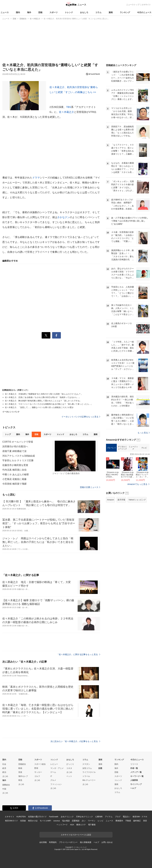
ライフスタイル (89, 772)
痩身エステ (81, 825)
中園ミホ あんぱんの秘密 (16, 474)
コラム (98, 12)
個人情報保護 (86, 842)
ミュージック (133, 448)
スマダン (86, 764)
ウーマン (92, 821)
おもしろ (84, 12)
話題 (100, 768)
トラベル (86, 776)
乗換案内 (119, 821)
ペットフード (62, 825)
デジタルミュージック (122, 448)
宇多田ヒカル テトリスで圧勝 (18, 460)
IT (51, 776)
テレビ (144, 448)
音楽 (20, 772)
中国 (4, 789)
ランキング (125, 12)
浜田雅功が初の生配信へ (15, 446)
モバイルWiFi (45, 821)
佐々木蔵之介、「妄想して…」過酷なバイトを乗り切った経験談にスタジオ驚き (39, 407)
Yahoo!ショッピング (137, 500)
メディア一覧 (136, 772)
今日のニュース (144, 12)
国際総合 (6, 785)
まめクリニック (67, 817)
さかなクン (63, 217)
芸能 (40, 12)
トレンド (69, 12)
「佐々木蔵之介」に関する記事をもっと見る (78, 654)
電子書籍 (92, 825)
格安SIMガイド (11, 821)
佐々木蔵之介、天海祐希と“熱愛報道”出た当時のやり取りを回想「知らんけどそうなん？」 (44, 394)
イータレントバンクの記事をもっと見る (81, 417)
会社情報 (43, 842)
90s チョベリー (89, 780)
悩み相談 (66, 821)
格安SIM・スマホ (140, 817)
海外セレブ (23, 776)
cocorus (57, 821)
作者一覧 (134, 768)
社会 (4, 764)
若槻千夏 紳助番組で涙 (14, 451)
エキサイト (146, 5)
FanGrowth (54, 817)
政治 (4, 772)
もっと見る (144, 433)
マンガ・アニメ (57, 768)
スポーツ (54, 12)
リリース (134, 764)
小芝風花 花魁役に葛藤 (14, 479)
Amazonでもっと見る (137, 484)
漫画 (111, 12)
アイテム (109, 817)
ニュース (5, 12)
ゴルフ (37, 776)
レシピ (101, 821)
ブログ (118, 817)
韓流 (20, 780)
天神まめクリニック (84, 817)
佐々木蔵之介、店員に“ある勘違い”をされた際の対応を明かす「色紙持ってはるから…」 (43, 397)
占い (84, 821)
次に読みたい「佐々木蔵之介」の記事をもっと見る (75, 741)
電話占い (126, 817)
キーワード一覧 (137, 776)
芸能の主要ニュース (90, 487)
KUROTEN (21, 817)
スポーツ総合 (40, 764)
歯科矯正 (137, 821)
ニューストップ (133, 5)
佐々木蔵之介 (66, 112)
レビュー (54, 764)
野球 (36, 768)
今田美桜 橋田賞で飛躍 (14, 484)
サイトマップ (136, 784)
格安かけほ (33, 821)
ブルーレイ (111, 448)
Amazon (111, 500)
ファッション (56, 784)
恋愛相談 (76, 821)
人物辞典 (134, 780)
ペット (69, 776)
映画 (20, 768)
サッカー (38, 772)
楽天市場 (121, 500)
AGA (72, 825)
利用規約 (53, 842)
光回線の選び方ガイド (37, 817)
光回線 (23, 821)
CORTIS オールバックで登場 (18, 442)
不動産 (128, 821)
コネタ (69, 768)
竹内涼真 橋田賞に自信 (14, 470)
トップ (8, 434)
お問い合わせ (107, 842)
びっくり (70, 764)
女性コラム (87, 768)
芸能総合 (22, 764)
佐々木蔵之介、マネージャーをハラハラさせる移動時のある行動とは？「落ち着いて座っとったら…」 (49, 404)
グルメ (53, 780)
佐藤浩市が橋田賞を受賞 (15, 465)
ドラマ (36, 178)
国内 (18, 12)
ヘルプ (133, 788)
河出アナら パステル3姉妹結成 (19, 456)
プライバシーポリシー (68, 842)
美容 (145, 821)
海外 (29, 12)
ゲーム (53, 772)
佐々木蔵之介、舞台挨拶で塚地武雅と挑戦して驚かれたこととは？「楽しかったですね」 (43, 401)
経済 (4, 768)
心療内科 (99, 817)
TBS (69, 107)
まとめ (5, 776)
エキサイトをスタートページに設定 (76, 835)
